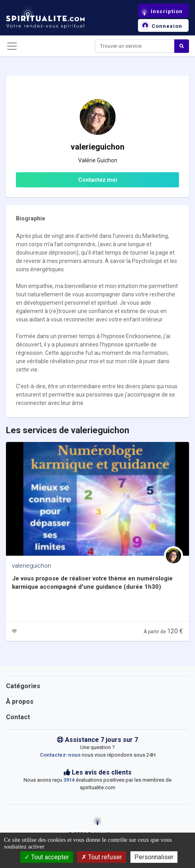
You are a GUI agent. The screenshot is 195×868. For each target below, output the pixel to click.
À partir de (163, 632)
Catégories (23, 686)
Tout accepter (47, 857)
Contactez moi (98, 180)
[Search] (135, 46)
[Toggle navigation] (12, 46)
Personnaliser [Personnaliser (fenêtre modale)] (154, 857)
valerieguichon (32, 566)
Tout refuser (102, 857)
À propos (20, 702)
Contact (18, 717)
